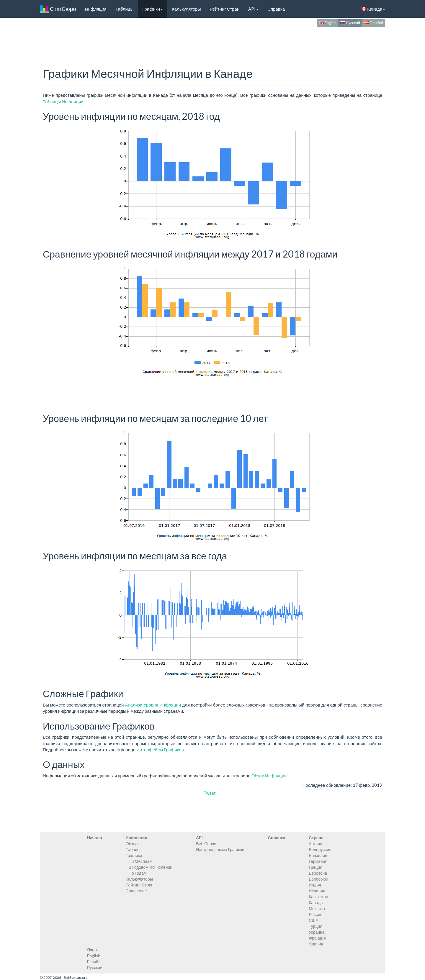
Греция (316, 867)
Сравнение (136, 891)
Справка (276, 9)
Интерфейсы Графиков (160, 750)
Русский (350, 23)
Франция (317, 938)
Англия (315, 844)
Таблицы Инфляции (63, 101)
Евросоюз (318, 879)
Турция (316, 926)
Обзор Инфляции (269, 776)
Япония (316, 944)
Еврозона (318, 873)
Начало (95, 838)
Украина (317, 932)
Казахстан (318, 897)
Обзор (132, 844)
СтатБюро (58, 9)
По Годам (138, 873)
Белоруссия (320, 849)
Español (373, 23)
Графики (153, 9)
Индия (315, 885)
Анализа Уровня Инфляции (153, 705)
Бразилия (318, 855)
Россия (316, 914)
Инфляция (96, 9)
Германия (318, 861)
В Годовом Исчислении (151, 867)
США (313, 920)
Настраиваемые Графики (220, 849)
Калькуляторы (186, 9)
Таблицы (124, 9)
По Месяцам (140, 861)
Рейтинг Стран (224, 9)
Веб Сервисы (209, 844)
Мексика (317, 908)
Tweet (210, 793)
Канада (373, 9)
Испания (317, 891)
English (328, 23)
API (253, 9)
